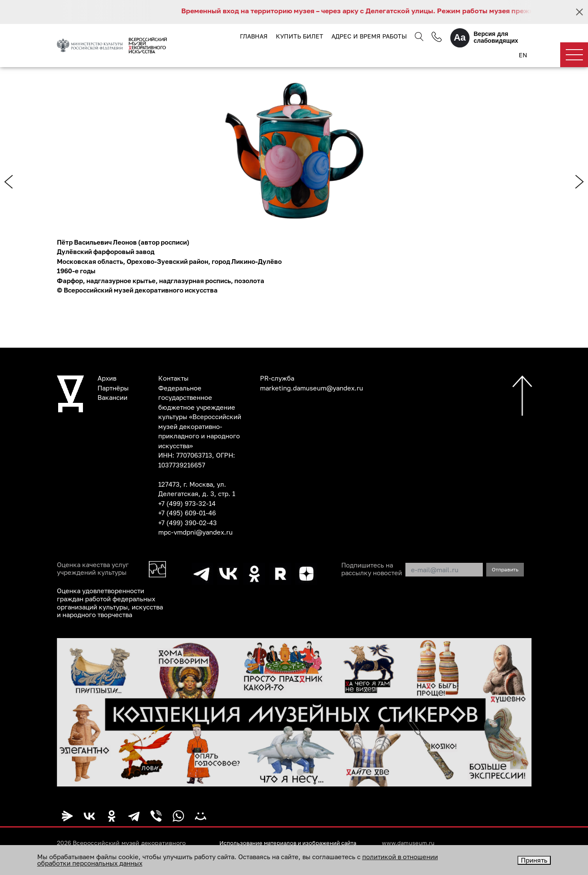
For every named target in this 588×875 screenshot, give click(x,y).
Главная (253, 36)
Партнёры (113, 388)
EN (523, 55)
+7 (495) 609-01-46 (187, 513)
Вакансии (112, 398)
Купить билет (299, 36)
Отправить (505, 569)
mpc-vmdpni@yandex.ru (195, 532)
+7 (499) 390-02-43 (188, 523)
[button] (288, 771)
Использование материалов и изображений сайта (294, 842)
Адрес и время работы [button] (369, 36)
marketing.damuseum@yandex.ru (312, 388)
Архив (107, 378)
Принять (534, 860)
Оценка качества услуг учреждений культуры (93, 569)
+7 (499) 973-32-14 (187, 503)
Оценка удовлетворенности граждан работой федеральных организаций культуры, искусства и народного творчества (110, 602)
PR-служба (277, 378)
